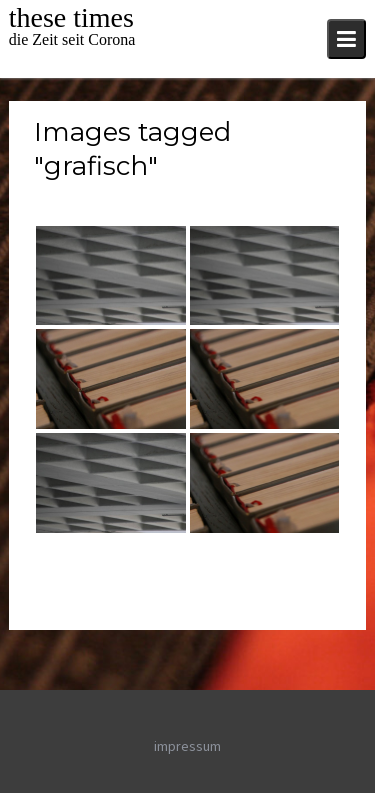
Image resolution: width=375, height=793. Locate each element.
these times (71, 17)
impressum (187, 746)
